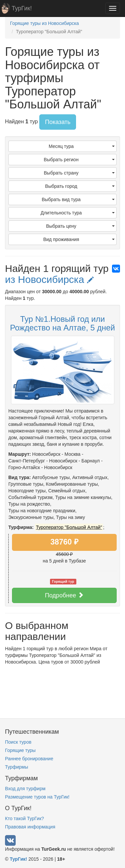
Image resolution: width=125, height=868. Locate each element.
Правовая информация (30, 827)
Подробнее (64, 595)
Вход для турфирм (25, 789)
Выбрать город (80, 186)
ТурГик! (22, 8)
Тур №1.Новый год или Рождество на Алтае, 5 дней (62, 323)
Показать (58, 122)
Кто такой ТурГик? (24, 818)
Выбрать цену (80, 226)
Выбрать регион (79, 160)
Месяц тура (82, 146)
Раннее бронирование (29, 759)
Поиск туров (18, 742)
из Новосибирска (49, 279)
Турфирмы (16, 767)
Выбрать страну (79, 173)
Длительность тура (78, 213)
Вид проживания (79, 239)
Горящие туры (20, 750)
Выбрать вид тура (78, 199)
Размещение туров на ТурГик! (37, 797)
